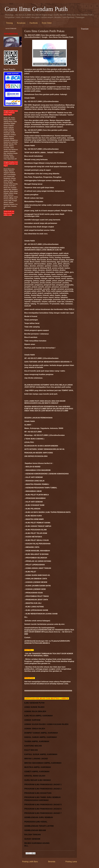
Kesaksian (21, 23)
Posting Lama (71, 862)
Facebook (34, 23)
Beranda (52, 862)
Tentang (9, 23)
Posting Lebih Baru (30, 862)
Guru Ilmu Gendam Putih (36, 9)
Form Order (47, 23)
